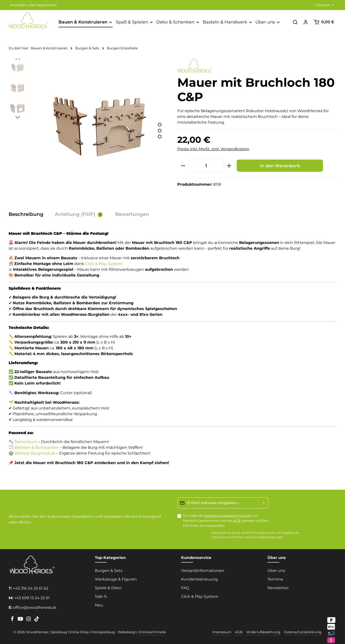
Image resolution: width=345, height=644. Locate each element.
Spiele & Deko (108, 588)
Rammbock (26, 442)
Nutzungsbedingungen (266, 537)
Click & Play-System (104, 264)
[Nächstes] (18, 117)
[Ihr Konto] (306, 22)
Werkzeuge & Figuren (116, 579)
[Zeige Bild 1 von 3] (160, 125)
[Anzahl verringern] (183, 166)
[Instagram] (29, 620)
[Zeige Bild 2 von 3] (160, 131)
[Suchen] (295, 22)
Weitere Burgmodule (35, 453)
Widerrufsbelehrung (263, 632)
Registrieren (47, 5)
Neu (99, 605)
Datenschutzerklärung (303, 632)
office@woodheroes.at (35, 607)
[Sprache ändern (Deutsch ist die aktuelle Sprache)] (324, 5)
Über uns (276, 571)
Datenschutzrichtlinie (227, 537)
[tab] (28, 214)
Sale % (101, 596)
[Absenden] (264, 503)
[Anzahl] (206, 166)
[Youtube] (21, 620)
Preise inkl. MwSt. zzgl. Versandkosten (213, 149)
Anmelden (18, 5)
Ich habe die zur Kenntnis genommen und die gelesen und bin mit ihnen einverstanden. (226, 521)
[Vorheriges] (18, 59)
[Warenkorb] (324, 22)
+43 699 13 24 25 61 (32, 598)
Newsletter (278, 588)
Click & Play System (200, 596)
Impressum (222, 632)
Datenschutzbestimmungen (228, 516)
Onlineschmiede (152, 632)
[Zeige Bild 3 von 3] (160, 137)
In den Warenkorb (280, 166)
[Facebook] (13, 620)
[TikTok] (37, 620)
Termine (275, 579)
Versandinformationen (203, 571)
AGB (237, 521)
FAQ (185, 588)
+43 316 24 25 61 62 (31, 588)
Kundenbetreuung (199, 579)
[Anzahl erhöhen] (229, 166)
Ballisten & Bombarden (37, 447)
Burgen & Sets (109, 571)
